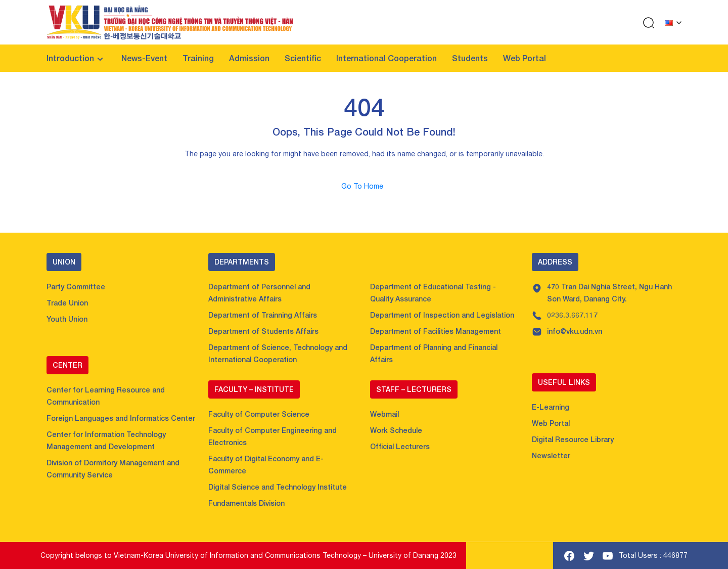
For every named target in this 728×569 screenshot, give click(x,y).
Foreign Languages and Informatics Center (121, 418)
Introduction (70, 58)
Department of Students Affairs (263, 331)
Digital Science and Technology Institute (278, 487)
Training (198, 58)
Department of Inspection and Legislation (442, 315)
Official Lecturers (400, 446)
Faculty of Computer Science (259, 414)
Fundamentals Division (246, 503)
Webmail (384, 414)
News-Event (144, 58)
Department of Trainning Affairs (263, 315)
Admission (249, 58)
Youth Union (67, 319)
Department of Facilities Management (436, 331)
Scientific (303, 58)
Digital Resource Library (573, 439)
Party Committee (76, 287)
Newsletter (551, 455)
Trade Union (67, 303)
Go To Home (364, 186)
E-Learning (551, 407)
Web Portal (525, 58)
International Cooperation (386, 58)
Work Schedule (396, 430)
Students (470, 58)
